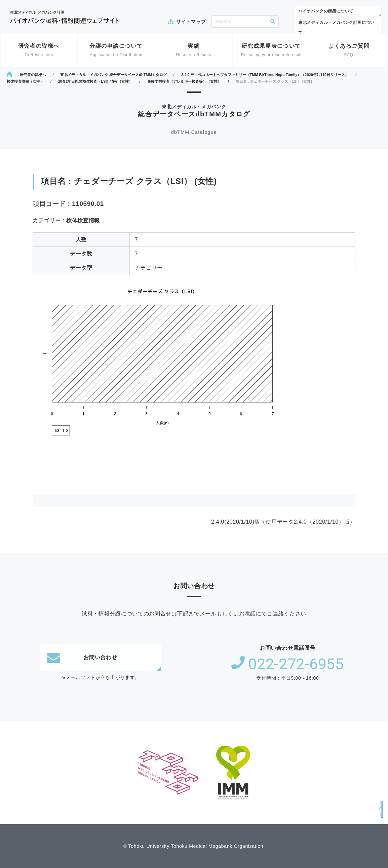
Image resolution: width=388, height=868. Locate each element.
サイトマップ (191, 22)
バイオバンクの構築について (326, 11)
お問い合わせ (82, 657)
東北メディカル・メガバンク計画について (336, 28)
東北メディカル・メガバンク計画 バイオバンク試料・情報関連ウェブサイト (65, 17)
